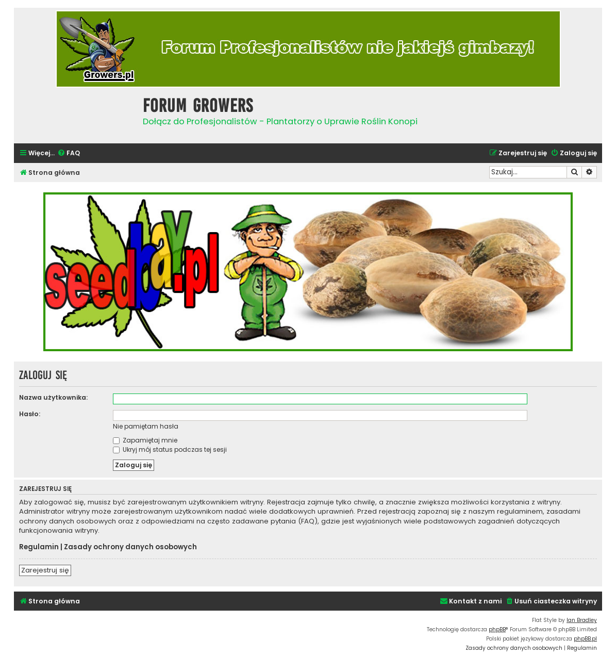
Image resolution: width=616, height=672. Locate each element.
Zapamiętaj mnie (145, 440)
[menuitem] (69, 153)
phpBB (497, 629)
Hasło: (30, 414)
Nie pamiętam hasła (146, 426)
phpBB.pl (585, 639)
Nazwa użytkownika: (53, 397)
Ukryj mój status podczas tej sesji (170, 449)
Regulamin (39, 547)
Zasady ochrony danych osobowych (130, 547)
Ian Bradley (582, 620)
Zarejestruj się (45, 570)
